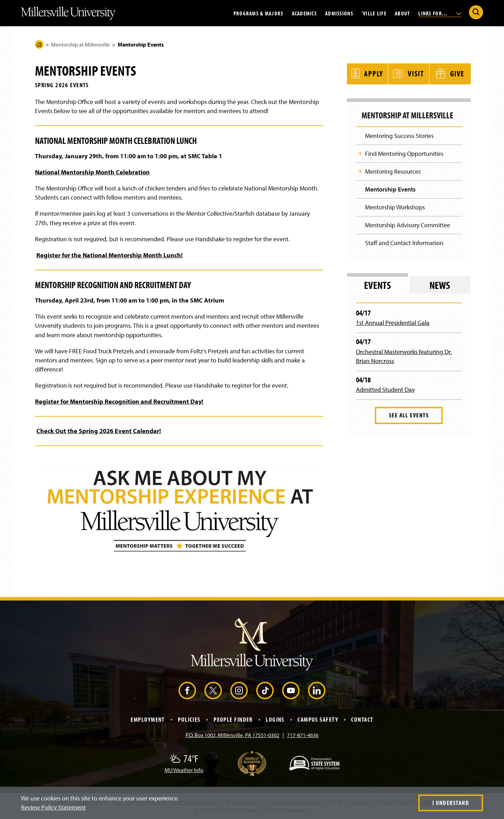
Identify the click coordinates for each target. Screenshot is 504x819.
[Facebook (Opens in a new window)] (187, 690)
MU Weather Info (184, 770)
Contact (362, 719)
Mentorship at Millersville (80, 44)
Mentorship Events (390, 189)
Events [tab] (377, 285)
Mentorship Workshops (395, 207)
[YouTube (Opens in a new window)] (291, 690)
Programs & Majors (258, 13)
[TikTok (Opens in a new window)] (265, 690)
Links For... (440, 13)
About (402, 13)
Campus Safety (318, 719)
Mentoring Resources (393, 171)
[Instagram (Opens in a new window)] (239, 690)
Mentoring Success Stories (399, 135)
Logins (275, 719)
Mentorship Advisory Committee (408, 225)
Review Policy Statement (53, 807)
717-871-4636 (303, 735)
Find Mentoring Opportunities (404, 153)
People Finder (233, 719)
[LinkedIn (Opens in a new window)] (317, 690)
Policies (189, 719)
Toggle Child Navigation (360, 152)
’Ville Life (374, 13)
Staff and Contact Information (404, 243)
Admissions (339, 13)
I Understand (451, 803)
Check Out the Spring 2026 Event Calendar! (99, 431)
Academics (304, 13)
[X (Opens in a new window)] (213, 690)
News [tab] (440, 285)
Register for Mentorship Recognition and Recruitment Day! (119, 401)
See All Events (409, 415)
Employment (148, 719)
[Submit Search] (476, 12)
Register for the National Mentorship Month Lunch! (110, 255)
